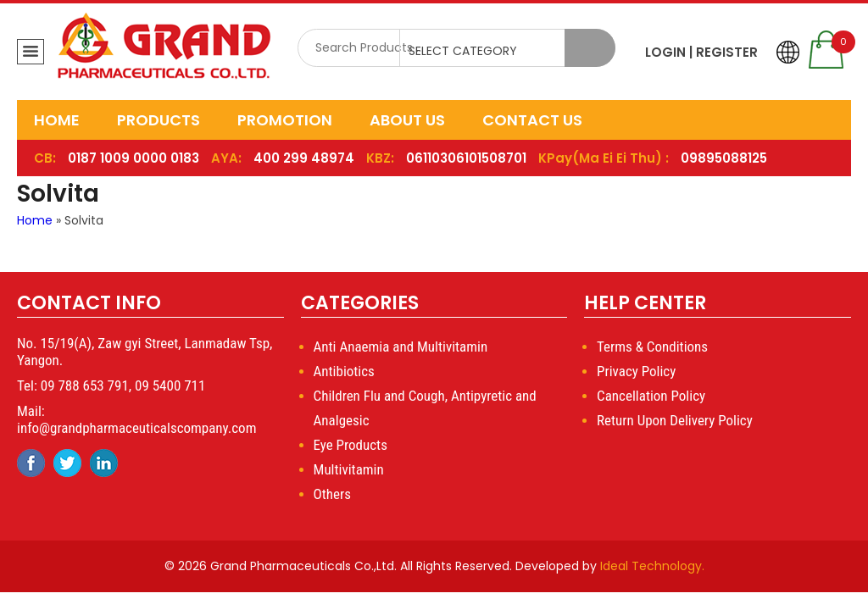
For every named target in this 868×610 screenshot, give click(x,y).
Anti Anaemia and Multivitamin (401, 347)
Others (332, 494)
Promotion (285, 120)
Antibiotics (344, 371)
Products (159, 120)
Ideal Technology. (652, 566)
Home (57, 120)
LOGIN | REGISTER (701, 52)
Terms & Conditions (652, 347)
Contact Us (532, 120)
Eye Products (351, 445)
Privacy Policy (636, 371)
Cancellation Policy (651, 396)
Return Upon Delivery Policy (675, 420)
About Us (407, 120)
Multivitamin (349, 469)
